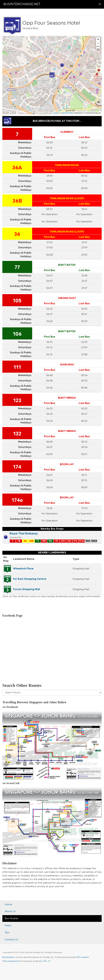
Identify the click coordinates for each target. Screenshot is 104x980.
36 (17, 234)
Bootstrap (8, 957)
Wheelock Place (23, 569)
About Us (10, 911)
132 (17, 434)
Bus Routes (11, 918)
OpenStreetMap (67, 113)
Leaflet (55, 113)
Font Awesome (10, 961)
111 (17, 367)
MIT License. (83, 957)
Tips (7, 932)
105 (17, 301)
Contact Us (11, 940)
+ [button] (98, 40)
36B (17, 201)
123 (17, 401)
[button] (98, 48)
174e (17, 500)
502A (94, 541)
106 (17, 334)
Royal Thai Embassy (24, 534)
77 (17, 267)
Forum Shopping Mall (26, 589)
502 (88, 541)
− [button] (98, 44)
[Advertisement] (52, 654)
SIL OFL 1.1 (45, 961)
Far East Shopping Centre (30, 579)
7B (19, 541)
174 (17, 467)
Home (8, 904)
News (8, 925)
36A (17, 168)
